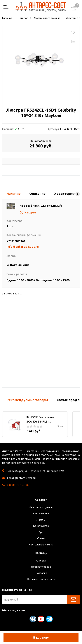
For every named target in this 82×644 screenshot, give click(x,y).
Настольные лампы (41, 544)
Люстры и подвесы (41, 507)
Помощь (41, 553)
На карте (28, 213)
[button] (78, 194)
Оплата (41, 561)
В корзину (41, 637)
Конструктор (41, 526)
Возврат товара (41, 567)
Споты (41, 538)
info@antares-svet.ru (23, 247)
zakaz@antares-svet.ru (21, 478)
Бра (41, 532)
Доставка (41, 573)
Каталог (41, 500)
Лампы (41, 520)
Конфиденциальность (41, 579)
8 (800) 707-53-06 (18, 485)
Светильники (41, 513)
